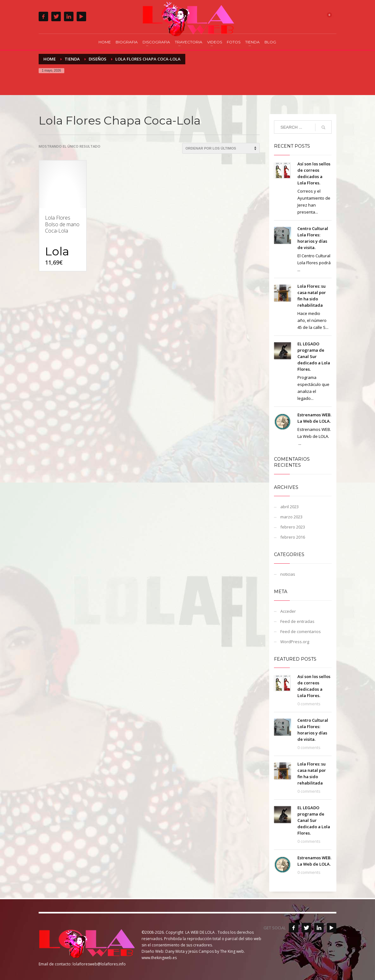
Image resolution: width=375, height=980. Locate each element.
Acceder (288, 611)
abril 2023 (289, 507)
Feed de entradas (297, 621)
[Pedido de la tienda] (221, 148)
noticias (288, 574)
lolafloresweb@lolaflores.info (99, 964)
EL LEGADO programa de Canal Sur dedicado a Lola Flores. (314, 356)
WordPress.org (295, 642)
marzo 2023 (291, 517)
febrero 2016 (293, 537)
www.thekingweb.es (159, 958)
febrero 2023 (293, 527)
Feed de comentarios (301, 631)
